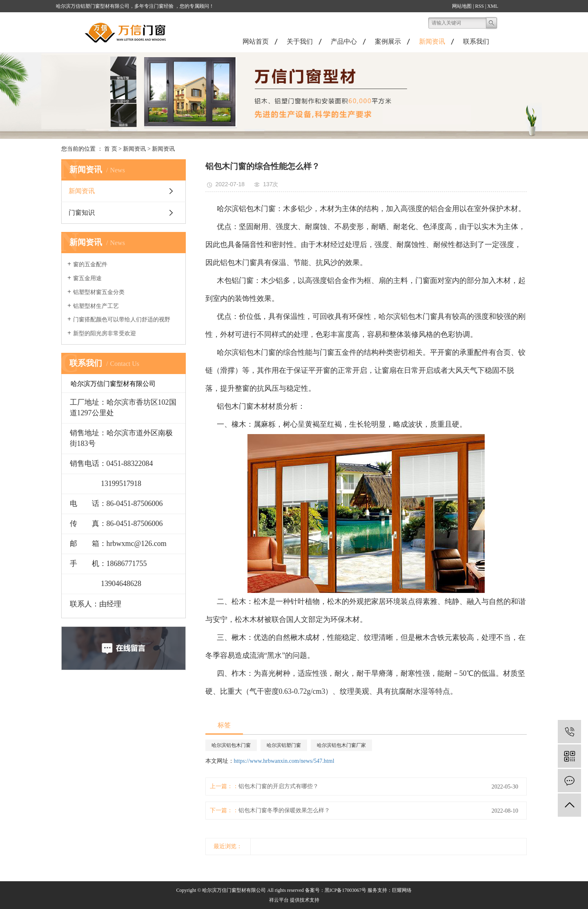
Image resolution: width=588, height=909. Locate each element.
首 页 (111, 149)
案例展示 (388, 41)
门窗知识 (82, 213)
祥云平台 (279, 900)
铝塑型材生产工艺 (96, 306)
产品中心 (344, 41)
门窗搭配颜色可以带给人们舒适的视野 (122, 320)
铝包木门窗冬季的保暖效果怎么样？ (284, 810)
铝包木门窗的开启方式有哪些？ (278, 786)
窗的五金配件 (90, 264)
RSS (480, 6)
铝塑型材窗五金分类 (99, 292)
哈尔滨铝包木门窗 (231, 745)
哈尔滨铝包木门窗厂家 (341, 745)
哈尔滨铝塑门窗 (284, 745)
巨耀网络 (402, 890)
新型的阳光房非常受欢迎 (105, 333)
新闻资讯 (432, 41)
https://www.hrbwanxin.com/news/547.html (284, 761)
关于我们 (300, 41)
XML (493, 6)
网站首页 (256, 41)
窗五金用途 (87, 278)
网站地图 (462, 6)
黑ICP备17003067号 (346, 890)
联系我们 (476, 41)
